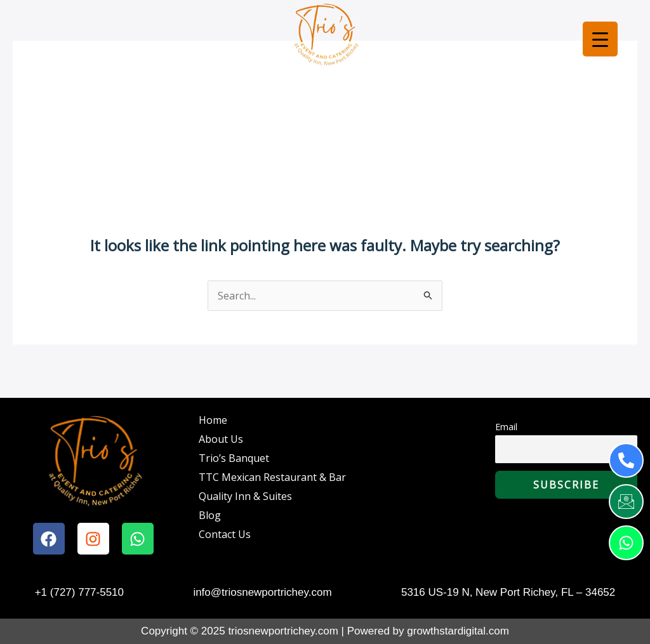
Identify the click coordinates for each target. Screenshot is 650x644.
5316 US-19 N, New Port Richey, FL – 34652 (508, 592)
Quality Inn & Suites (245, 496)
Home (213, 420)
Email (506, 427)
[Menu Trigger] (600, 39)
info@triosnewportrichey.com (262, 592)
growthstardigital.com (458, 631)
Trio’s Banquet (234, 458)
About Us (221, 439)
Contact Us (225, 534)
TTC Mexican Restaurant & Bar (272, 477)
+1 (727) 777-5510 (79, 592)
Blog (210, 515)
